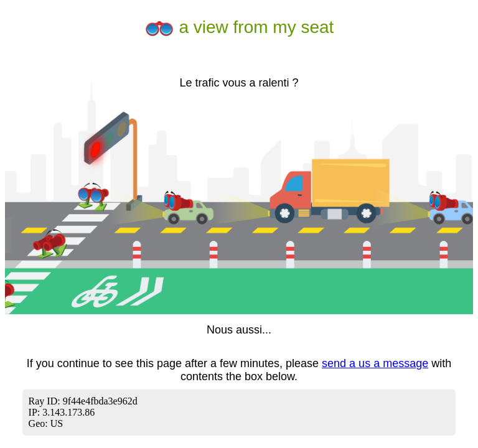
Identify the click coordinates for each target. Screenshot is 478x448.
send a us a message (375, 363)
